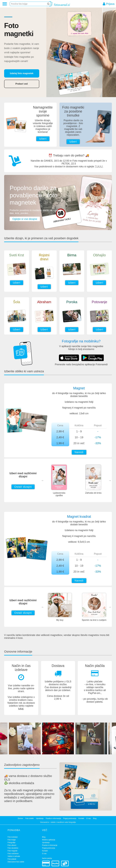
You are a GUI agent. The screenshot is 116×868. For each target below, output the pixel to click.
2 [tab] (37, 758)
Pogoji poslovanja (70, 818)
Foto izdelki (30, 818)
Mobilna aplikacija (49, 840)
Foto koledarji (13, 837)
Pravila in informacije (53, 818)
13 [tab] (83, 758)
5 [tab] (50, 758)
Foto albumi (12, 845)
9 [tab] (66, 758)
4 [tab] (46, 758)
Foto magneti (12, 851)
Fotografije (11, 843)
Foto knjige (12, 840)
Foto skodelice (13, 848)
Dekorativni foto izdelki (16, 862)
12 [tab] (79, 758)
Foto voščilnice (13, 854)
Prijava (110, 4)
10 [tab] (70, 758)
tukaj (21, 709)
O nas (89, 818)
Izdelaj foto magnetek (22, 73)
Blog (95, 818)
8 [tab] (62, 758)
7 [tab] (58, 758)
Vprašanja (40, 818)
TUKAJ (99, 167)
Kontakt (81, 818)
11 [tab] (75, 758)
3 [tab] (42, 758)
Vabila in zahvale (14, 856)
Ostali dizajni (23, 487)
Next (110, 480)
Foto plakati (12, 859)
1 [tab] (33, 758)
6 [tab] (54, 758)
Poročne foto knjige (19, 4)
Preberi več (22, 84)
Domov (20, 818)
